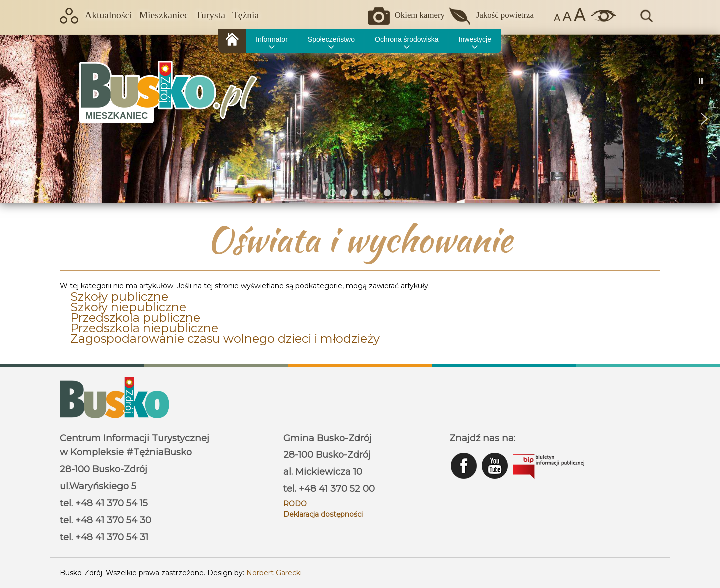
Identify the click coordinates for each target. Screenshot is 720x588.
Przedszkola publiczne (135, 317)
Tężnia (246, 15)
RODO (295, 504)
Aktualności (109, 15)
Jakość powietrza (505, 15)
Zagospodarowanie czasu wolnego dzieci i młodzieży (225, 338)
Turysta (211, 15)
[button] (15, 119)
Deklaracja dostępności (323, 514)
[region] (360, 119)
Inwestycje (475, 39)
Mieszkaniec (164, 15)
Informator (272, 39)
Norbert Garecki (274, 573)
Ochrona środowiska (407, 39)
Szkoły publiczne (119, 296)
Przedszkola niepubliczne (144, 328)
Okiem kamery (420, 15)
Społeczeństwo (331, 39)
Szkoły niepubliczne (128, 307)
